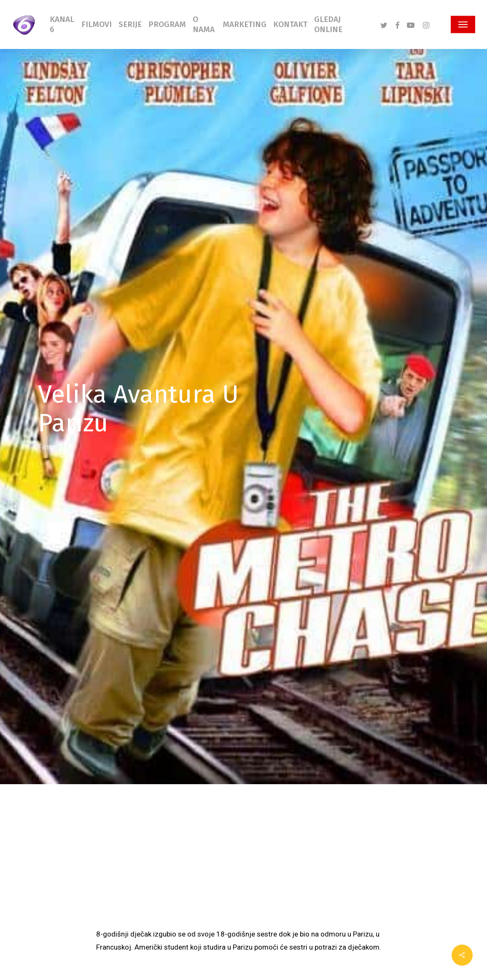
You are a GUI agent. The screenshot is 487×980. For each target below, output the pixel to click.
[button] (463, 24)
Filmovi (49, 447)
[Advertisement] (243, 864)
